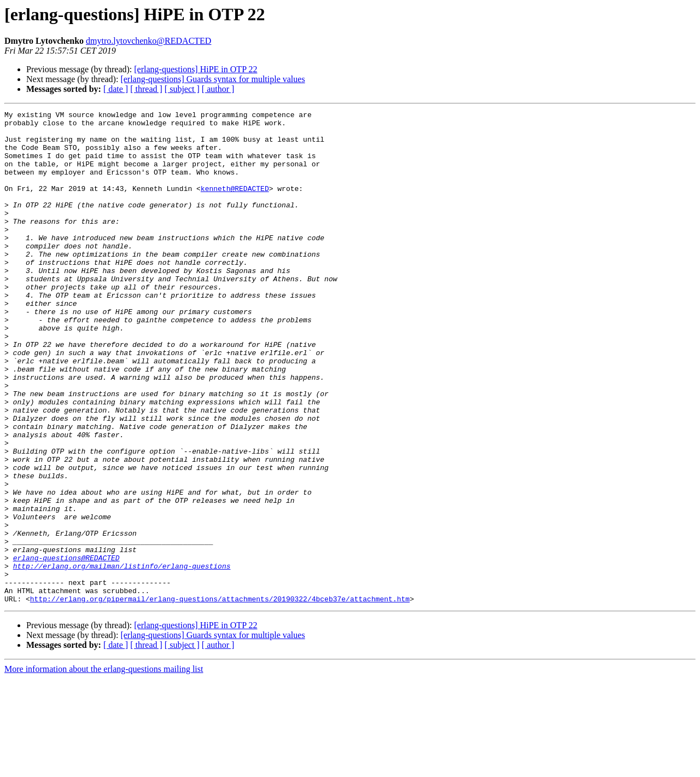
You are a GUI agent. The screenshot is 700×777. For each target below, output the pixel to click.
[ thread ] (146, 89)
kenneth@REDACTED (235, 205)
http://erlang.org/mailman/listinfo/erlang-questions (122, 658)
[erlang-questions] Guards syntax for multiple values (212, 79)
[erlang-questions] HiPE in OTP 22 (196, 69)
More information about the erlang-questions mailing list (104, 767)
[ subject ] (182, 89)
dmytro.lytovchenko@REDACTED (148, 41)
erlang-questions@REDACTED (66, 648)
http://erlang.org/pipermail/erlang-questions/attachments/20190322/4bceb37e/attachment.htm (220, 697)
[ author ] (218, 89)
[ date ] (116, 89)
